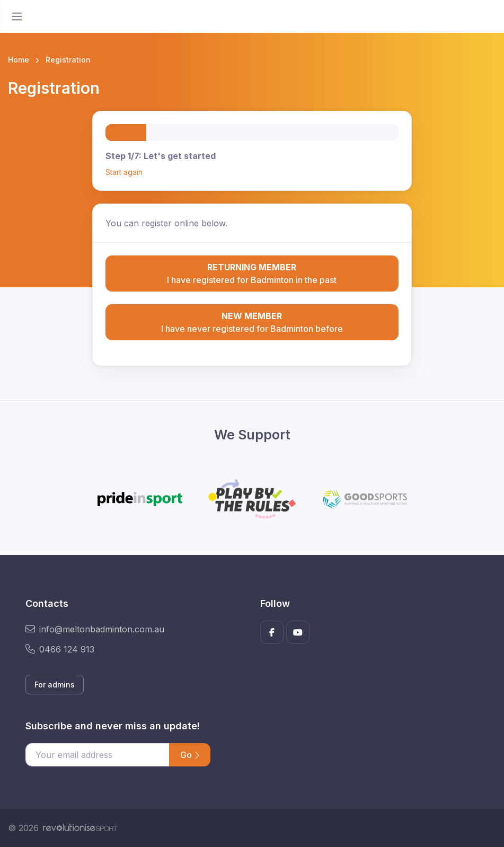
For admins (55, 685)
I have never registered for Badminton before (252, 322)
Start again (124, 172)
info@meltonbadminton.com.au (95, 629)
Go (190, 755)
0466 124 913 (60, 649)
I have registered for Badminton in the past (252, 273)
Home (19, 60)
